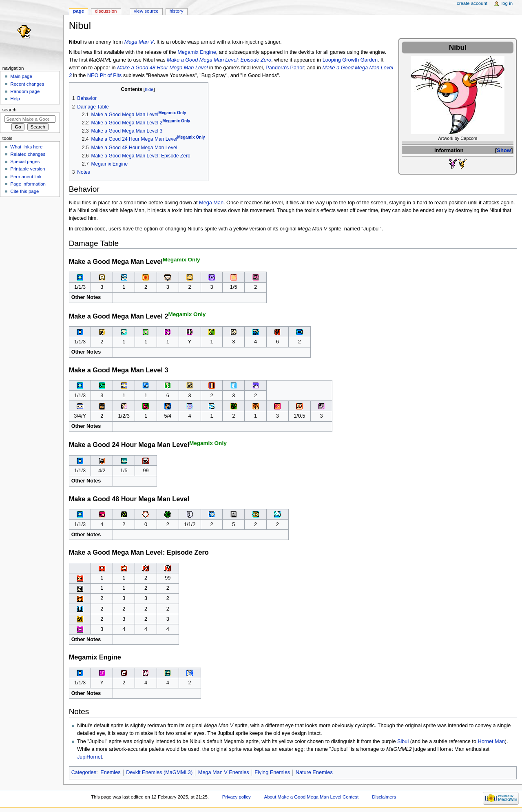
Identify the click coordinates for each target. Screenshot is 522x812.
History (177, 11)
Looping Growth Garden (350, 60)
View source (146, 11)
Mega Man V (139, 42)
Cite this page (24, 191)
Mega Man (211, 203)
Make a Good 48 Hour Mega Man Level (162, 68)
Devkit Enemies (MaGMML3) (159, 772)
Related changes (28, 154)
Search (10, 110)
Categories (84, 772)
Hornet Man (491, 741)
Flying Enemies (272, 772)
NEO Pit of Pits (105, 75)
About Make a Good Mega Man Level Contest (312, 797)
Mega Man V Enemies (224, 772)
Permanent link (26, 177)
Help (15, 99)
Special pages (25, 162)
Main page (21, 76)
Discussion (106, 11)
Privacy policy (237, 797)
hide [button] (149, 89)
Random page (25, 91)
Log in (507, 3)
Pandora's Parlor (285, 68)
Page (79, 11)
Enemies (110, 772)
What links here (26, 147)
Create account (472, 3)
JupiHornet (90, 757)
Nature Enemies (314, 772)
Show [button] (504, 150)
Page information (28, 184)
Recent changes (27, 84)
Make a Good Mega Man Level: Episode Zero (219, 60)
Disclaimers (384, 797)
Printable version (28, 169)
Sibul (403, 741)
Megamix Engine (197, 52)
